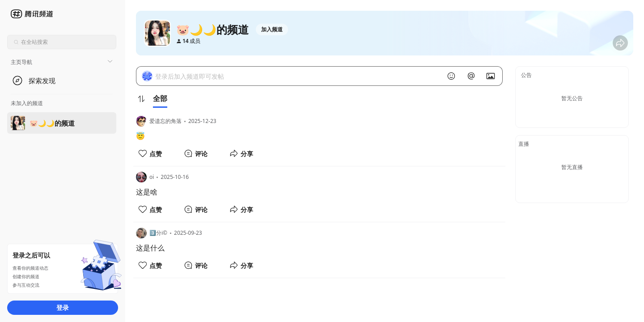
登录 (63, 307)
